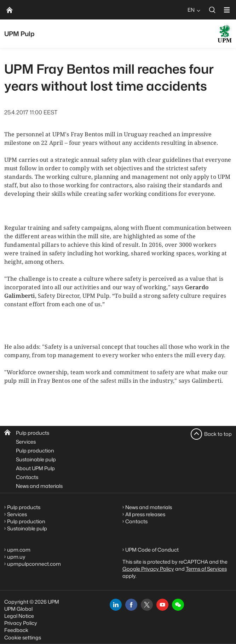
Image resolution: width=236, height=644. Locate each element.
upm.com (19, 550)
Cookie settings (23, 637)
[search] (212, 10)
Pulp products (33, 433)
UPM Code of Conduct (152, 550)
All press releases (145, 514)
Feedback (16, 630)
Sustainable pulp (36, 459)
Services (26, 442)
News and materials (39, 486)
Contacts (27, 477)
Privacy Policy (21, 623)
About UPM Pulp (35, 468)
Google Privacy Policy (148, 569)
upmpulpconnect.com (34, 564)
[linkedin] (116, 605)
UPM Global (18, 609)
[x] (147, 605)
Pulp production (35, 451)
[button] (178, 605)
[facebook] (131, 605)
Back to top (218, 434)
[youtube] (162, 605)
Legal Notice (19, 616)
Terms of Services (206, 569)
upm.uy (16, 557)
